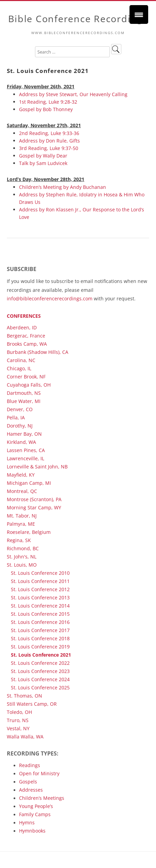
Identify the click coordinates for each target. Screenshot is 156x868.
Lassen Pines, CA (26, 450)
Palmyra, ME (21, 524)
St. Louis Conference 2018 (40, 638)
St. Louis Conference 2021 (41, 655)
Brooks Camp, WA (27, 344)
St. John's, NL (22, 557)
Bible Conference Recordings (78, 19)
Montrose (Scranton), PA (34, 499)
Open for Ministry (39, 773)
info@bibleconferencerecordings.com (50, 298)
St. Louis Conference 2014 (40, 606)
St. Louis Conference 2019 (40, 647)
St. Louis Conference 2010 (40, 573)
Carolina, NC (21, 360)
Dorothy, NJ (20, 426)
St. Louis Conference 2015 (40, 614)
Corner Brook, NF (26, 377)
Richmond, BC (23, 548)
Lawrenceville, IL (25, 458)
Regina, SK (19, 540)
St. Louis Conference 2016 (40, 622)
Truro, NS (18, 720)
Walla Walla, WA (25, 737)
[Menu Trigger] (139, 14)
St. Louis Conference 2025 (40, 687)
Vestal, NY (18, 728)
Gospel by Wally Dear (43, 156)
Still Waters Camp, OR (32, 704)
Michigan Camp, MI (29, 483)
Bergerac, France (26, 336)
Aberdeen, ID (22, 327)
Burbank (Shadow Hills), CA (38, 352)
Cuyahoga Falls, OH (29, 385)
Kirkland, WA (21, 442)
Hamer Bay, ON (24, 434)
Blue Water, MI (24, 401)
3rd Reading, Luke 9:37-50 (49, 148)
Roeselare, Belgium (29, 532)
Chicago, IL (19, 368)
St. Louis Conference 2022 (40, 663)
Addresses (31, 790)
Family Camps (35, 814)
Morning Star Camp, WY (34, 507)
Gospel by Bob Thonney (46, 109)
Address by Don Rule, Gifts (49, 141)
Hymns (27, 822)
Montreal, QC (22, 491)
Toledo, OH (19, 712)
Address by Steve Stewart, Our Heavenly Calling (73, 94)
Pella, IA (16, 417)
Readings (30, 765)
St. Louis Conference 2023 (40, 671)
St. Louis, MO (22, 565)
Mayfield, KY (21, 475)
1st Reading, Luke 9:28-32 (48, 102)
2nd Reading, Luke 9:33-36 (49, 133)
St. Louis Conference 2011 (40, 581)
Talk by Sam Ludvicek (43, 163)
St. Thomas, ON (24, 696)
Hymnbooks (32, 831)
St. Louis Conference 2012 (40, 589)
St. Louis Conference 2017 (40, 630)
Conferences (24, 316)
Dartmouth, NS (24, 393)
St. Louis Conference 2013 (40, 597)
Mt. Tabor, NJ (22, 516)
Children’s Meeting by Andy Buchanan (63, 187)
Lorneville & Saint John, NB (37, 467)
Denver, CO (20, 409)
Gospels (28, 782)
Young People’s (36, 806)
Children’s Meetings (42, 798)
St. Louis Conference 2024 (40, 679)
